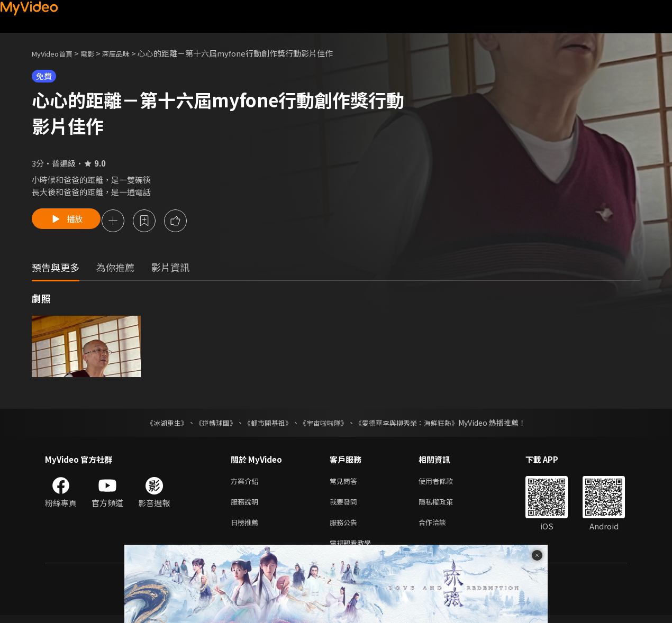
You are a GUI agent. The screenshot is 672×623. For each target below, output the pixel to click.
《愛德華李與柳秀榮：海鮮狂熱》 (413, 424)
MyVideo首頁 (56, 53)
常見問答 (346, 483)
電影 (96, 53)
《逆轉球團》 (210, 424)
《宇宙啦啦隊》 (324, 424)
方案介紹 (247, 483)
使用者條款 (445, 483)
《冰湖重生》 (158, 424)
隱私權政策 (445, 505)
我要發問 (346, 505)
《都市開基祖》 (265, 424)
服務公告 (346, 528)
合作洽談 (441, 528)
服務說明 (247, 505)
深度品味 (128, 53)
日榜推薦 (247, 528)
